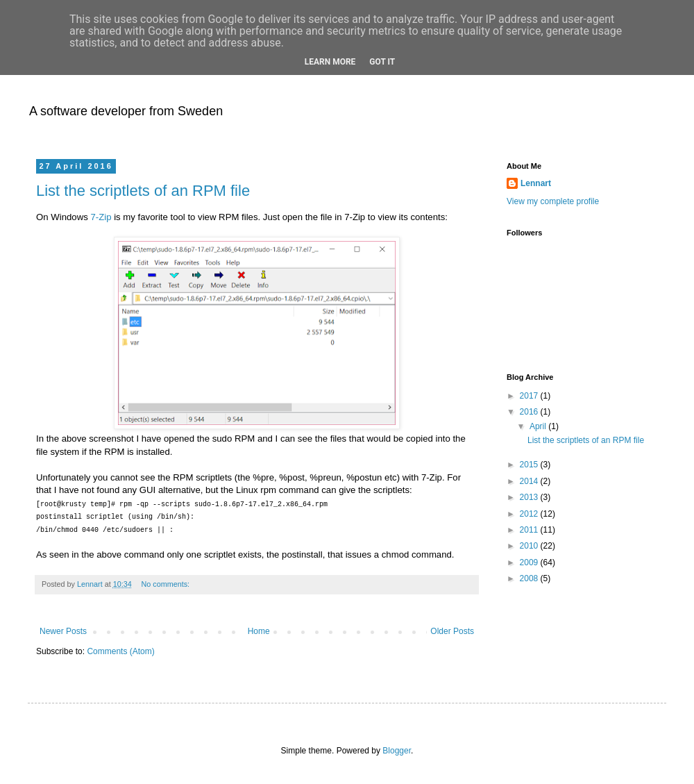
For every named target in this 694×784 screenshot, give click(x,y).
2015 (530, 465)
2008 (530, 578)
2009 (530, 562)
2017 (530, 396)
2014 (530, 481)
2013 (530, 497)
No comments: (167, 584)
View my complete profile (553, 201)
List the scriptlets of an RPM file (143, 191)
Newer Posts (63, 631)
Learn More (330, 62)
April (539, 426)
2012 (530, 514)
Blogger (397, 751)
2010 (530, 546)
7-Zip (101, 217)
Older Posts (452, 631)
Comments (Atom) (120, 651)
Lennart (536, 183)
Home (259, 631)
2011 (530, 530)
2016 (530, 412)
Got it (382, 62)
